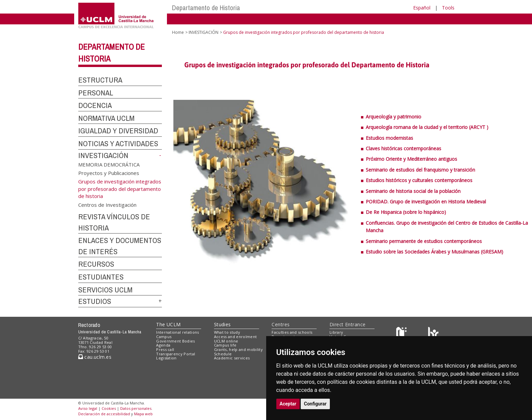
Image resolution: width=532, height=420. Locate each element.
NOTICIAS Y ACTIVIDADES (118, 143)
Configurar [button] (315, 404)
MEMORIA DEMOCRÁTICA (109, 164)
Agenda (163, 345)
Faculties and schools (292, 332)
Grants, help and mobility (238, 349)
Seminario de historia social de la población (413, 191)
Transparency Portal (176, 354)
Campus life (225, 345)
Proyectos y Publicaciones (109, 173)
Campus (164, 337)
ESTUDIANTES (101, 277)
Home (178, 32)
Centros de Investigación (107, 204)
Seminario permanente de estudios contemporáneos (424, 241)
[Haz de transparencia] (402, 334)
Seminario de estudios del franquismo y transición (420, 170)
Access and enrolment (236, 337)
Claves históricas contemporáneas (403, 148)
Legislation (166, 358)
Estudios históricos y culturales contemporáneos (419, 180)
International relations (178, 332)
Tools (448, 8)
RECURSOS (96, 264)
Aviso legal (88, 408)
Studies (222, 324)
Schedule (223, 354)
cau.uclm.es (95, 357)
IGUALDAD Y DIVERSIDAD (118, 131)
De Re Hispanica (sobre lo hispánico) (406, 212)
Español (422, 8)
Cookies (109, 408)
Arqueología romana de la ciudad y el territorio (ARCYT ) (427, 127)
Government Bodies (176, 341)
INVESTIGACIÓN (103, 155)
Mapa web (143, 414)
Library (336, 332)
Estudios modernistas (389, 138)
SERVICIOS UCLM (105, 290)
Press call (165, 349)
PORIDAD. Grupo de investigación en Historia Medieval (426, 202)
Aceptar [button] (288, 404)
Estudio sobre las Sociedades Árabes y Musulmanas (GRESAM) (434, 252)
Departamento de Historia (206, 8)
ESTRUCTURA (100, 80)
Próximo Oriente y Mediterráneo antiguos (411, 159)
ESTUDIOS (95, 301)
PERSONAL (96, 93)
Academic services (232, 358)
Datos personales (136, 408)
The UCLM (168, 324)
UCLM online (226, 341)
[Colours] (433, 334)
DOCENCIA (95, 105)
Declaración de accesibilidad (104, 414)
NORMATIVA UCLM (106, 118)
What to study (227, 332)
